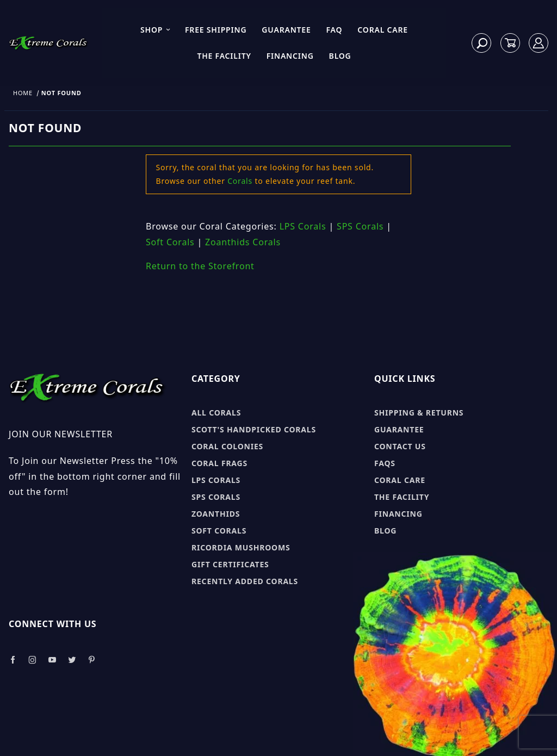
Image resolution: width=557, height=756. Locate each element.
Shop (156, 30)
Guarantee (286, 30)
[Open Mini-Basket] (510, 43)
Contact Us (400, 446)
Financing (290, 56)
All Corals (216, 413)
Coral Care (383, 30)
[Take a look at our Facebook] (13, 660)
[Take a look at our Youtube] (53, 660)
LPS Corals (303, 226)
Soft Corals (170, 242)
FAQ (335, 30)
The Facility (224, 56)
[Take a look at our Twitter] (72, 660)
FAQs (385, 463)
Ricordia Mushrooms (241, 547)
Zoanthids (216, 514)
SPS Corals (360, 226)
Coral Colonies (227, 446)
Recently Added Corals (245, 581)
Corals (240, 181)
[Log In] (539, 43)
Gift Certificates (230, 564)
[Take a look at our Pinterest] (92, 660)
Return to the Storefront (200, 266)
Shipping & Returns (419, 413)
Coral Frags (219, 463)
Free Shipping (216, 30)
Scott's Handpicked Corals (254, 429)
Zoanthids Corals (243, 242)
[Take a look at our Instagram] (33, 660)
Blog (340, 56)
